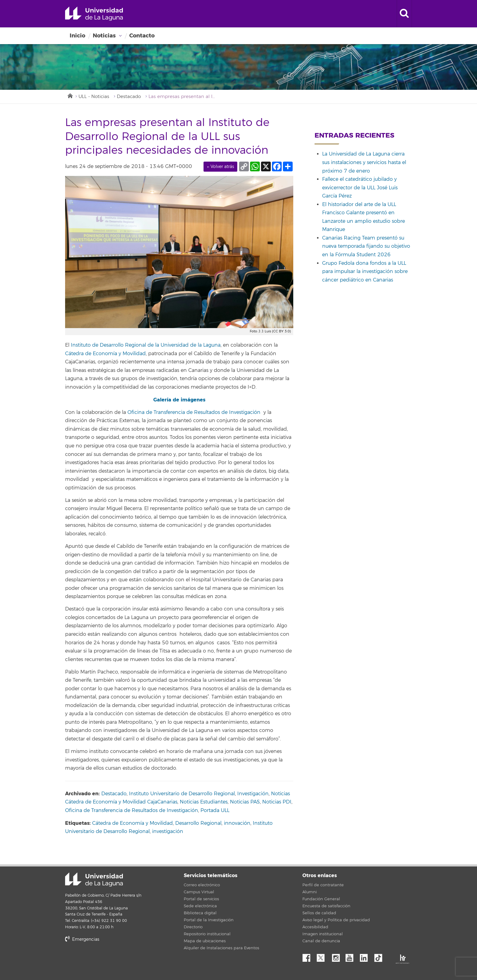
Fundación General (321, 899)
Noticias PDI (277, 802)
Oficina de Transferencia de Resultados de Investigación (194, 412)
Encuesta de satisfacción (326, 906)
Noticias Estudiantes (204, 802)
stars (111, 960)
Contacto (142, 36)
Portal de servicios (201, 899)
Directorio (193, 927)
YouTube (352, 956)
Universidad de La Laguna (94, 14)
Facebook (309, 956)
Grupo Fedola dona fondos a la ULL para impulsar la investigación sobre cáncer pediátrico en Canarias (365, 272)
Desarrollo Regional (198, 823)
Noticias (104, 36)
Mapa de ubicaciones (205, 941)
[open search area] (404, 14)
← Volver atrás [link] (220, 167)
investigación (168, 831)
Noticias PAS (245, 802)
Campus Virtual (199, 892)
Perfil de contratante (323, 885)
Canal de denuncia (321, 941)
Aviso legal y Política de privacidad (336, 920)
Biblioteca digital (200, 913)
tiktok (380, 956)
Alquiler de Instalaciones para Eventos (221, 948)
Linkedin (366, 956)
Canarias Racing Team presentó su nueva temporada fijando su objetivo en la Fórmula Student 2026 (366, 246)
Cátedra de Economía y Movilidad (105, 354)
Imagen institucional (323, 934)
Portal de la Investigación (209, 920)
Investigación (253, 794)
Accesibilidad (315, 927)
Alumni (310, 892)
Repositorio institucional (207, 934)
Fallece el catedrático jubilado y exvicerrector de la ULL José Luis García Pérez (360, 188)
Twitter (323, 956)
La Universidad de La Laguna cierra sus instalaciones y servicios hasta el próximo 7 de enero (364, 162)
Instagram (337, 956)
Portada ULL (215, 810)
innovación (237, 823)
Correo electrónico (202, 885)
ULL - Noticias (94, 97)
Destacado (129, 97)
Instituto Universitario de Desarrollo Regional (182, 794)
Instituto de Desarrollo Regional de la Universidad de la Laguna (146, 345)
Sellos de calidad (319, 913)
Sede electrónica (200, 906)
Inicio (77, 36)
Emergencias (82, 939)
